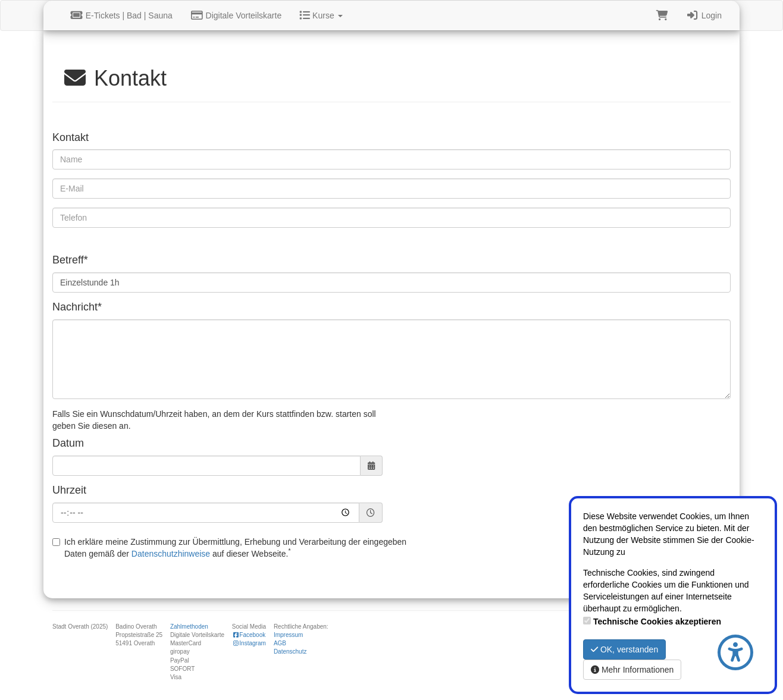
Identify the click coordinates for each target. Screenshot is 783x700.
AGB (280, 643)
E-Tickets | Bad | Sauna (121, 15)
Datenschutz (290, 652)
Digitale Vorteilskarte (236, 15)
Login (704, 15)
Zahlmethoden (189, 627)
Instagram (249, 643)
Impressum (288, 635)
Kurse (321, 15)
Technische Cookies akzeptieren (657, 621)
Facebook (249, 635)
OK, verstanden (624, 649)
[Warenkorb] (662, 15)
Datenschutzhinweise (171, 554)
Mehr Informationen (632, 670)
